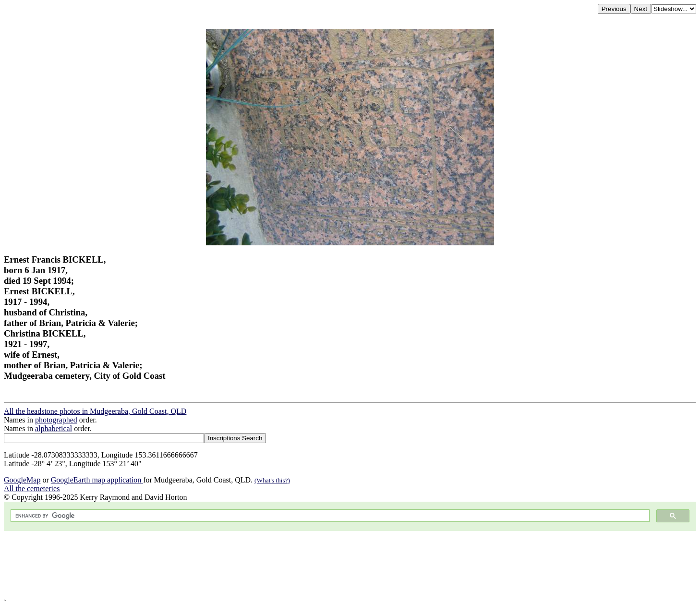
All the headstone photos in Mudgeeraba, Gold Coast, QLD (95, 411)
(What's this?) (272, 480)
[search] (329, 516)
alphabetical (54, 428)
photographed (56, 420)
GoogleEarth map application (97, 480)
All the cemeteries (32, 488)
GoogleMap (22, 480)
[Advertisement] (292, 565)
